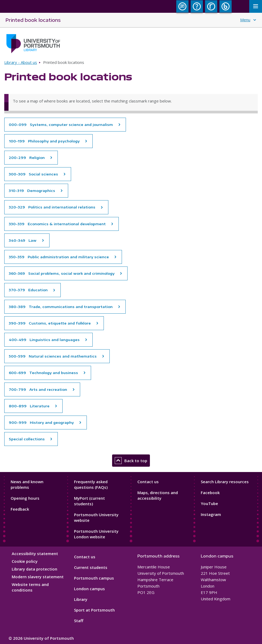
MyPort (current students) (89, 501)
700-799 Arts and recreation (38, 389)
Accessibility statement (35, 553)
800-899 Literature (29, 406)
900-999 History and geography (41, 423)
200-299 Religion (27, 158)
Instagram (211, 514)
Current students (91, 567)
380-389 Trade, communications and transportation (61, 307)
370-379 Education (28, 290)
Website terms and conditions (30, 587)
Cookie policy (25, 561)
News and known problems (27, 484)
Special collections (27, 439)
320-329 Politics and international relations (52, 207)
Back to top (131, 461)
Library (81, 599)
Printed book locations (33, 20)
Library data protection (34, 569)
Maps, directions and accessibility (158, 495)
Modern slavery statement (38, 577)
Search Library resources (225, 482)
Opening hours (25, 498)
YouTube (209, 503)
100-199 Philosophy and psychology (44, 141)
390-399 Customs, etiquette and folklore (50, 323)
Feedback (20, 509)
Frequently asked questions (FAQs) (91, 484)
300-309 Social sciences (33, 174)
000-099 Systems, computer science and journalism (61, 125)
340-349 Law (23, 240)
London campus (89, 589)
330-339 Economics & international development (57, 224)
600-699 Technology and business (43, 373)
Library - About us (21, 62)
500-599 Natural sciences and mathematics (53, 356)
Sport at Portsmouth (94, 610)
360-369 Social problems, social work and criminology (62, 273)
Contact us (148, 482)
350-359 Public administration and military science (59, 257)
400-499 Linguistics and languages (44, 340)
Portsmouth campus (94, 578)
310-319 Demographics (32, 191)
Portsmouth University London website (96, 534)
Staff (79, 621)
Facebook (210, 493)
